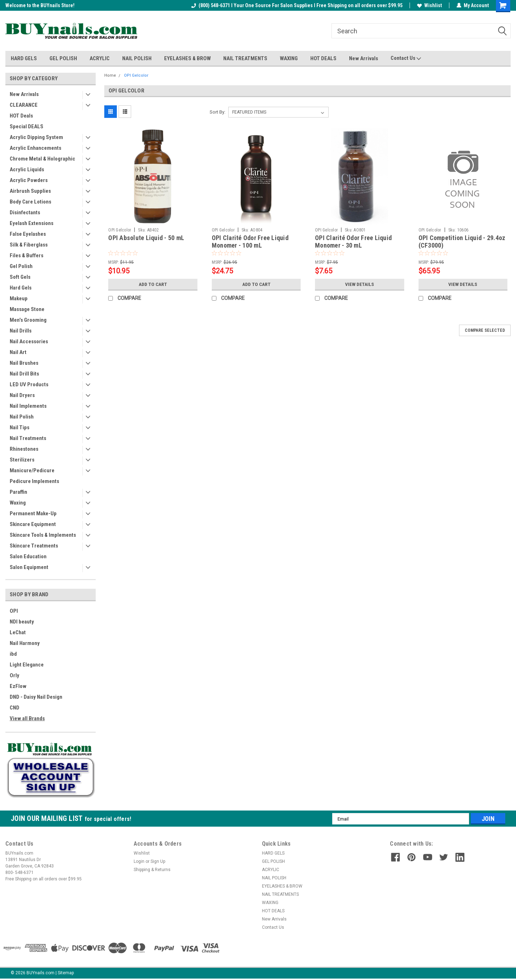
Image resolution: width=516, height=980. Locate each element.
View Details (359, 284)
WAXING (289, 58)
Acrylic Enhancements (35, 148)
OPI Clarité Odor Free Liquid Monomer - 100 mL (250, 242)
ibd (13, 654)
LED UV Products (29, 384)
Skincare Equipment (33, 524)
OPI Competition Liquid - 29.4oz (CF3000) (462, 242)
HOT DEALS (323, 58)
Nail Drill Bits (24, 374)
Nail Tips (20, 427)
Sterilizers (22, 460)
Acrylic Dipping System (36, 137)
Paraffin (18, 492)
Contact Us (406, 58)
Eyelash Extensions (32, 223)
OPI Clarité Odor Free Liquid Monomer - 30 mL (353, 242)
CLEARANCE (24, 105)
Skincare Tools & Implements (43, 535)
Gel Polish (21, 266)
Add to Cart (153, 284)
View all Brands (27, 718)
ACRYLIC (100, 58)
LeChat (18, 632)
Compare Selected (485, 330)
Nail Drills (21, 331)
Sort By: (218, 112)
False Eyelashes (28, 234)
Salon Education (28, 556)
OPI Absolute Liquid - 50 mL (146, 238)
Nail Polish (22, 417)
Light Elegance (27, 665)
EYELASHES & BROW (187, 58)
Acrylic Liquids (27, 169)
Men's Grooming (28, 320)
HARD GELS (24, 58)
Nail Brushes (24, 363)
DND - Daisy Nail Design (36, 697)
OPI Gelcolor (136, 75)
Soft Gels (20, 277)
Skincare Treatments (34, 546)
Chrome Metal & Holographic (42, 159)
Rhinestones (24, 449)
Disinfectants (25, 212)
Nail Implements (28, 406)
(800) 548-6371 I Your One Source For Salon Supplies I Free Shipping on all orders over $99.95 (297, 5)
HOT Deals (21, 116)
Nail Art (18, 352)
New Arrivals (364, 58)
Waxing (18, 503)
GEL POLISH (63, 58)
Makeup (19, 298)
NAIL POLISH (137, 58)
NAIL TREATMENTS (245, 58)
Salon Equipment (29, 567)
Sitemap (66, 973)
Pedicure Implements (34, 481)
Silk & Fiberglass (29, 245)
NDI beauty (22, 622)
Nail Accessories (29, 341)
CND (15, 708)
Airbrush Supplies (30, 191)
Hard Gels (21, 288)
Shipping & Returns (152, 870)
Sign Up (158, 861)
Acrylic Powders (29, 180)
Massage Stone (27, 309)
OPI (14, 611)
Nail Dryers (22, 395)
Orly (15, 675)
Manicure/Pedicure (32, 470)
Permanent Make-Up (33, 513)
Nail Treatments (28, 438)
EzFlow (18, 686)
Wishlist (429, 5)
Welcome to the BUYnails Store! (40, 5)
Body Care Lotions (30, 202)
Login (139, 861)
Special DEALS (27, 126)
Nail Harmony (25, 643)
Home (110, 75)
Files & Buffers (27, 255)
